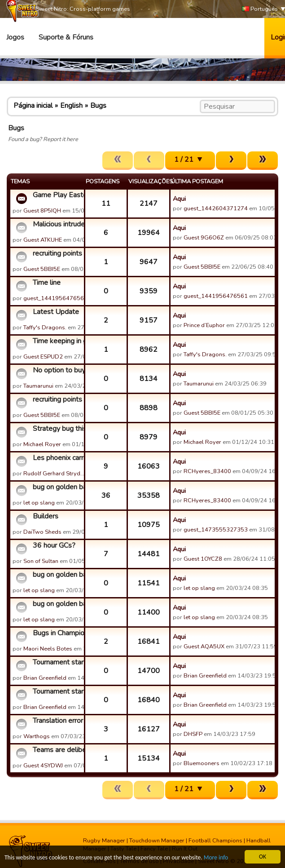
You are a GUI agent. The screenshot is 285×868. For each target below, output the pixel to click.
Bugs (98, 106)
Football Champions (215, 841)
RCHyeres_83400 (207, 471)
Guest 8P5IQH (42, 211)
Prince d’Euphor (204, 325)
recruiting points (57, 253)
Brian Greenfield (45, 678)
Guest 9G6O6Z (204, 238)
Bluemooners (202, 763)
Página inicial (33, 106)
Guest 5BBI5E (42, 269)
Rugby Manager (104, 841)
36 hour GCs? (54, 545)
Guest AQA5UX (204, 647)
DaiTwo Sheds (42, 532)
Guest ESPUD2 (43, 357)
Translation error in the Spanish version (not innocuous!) (57, 721)
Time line (47, 283)
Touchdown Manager (157, 841)
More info (216, 858)
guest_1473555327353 (216, 530)
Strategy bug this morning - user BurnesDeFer (57, 429)
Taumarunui (38, 386)
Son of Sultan (41, 561)
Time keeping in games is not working (57, 341)
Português (260, 9)
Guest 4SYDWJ (43, 766)
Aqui (179, 199)
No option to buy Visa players (57, 370)
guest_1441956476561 (55, 298)
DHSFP (193, 734)
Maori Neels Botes (48, 649)
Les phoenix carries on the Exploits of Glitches (57, 458)
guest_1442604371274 (216, 208)
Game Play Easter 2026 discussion (57, 195)
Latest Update (56, 312)
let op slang (39, 503)
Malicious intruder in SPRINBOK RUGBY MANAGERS (57, 224)
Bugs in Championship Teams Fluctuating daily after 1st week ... (57, 633)
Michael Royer (42, 444)
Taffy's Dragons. (45, 328)
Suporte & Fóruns (66, 37)
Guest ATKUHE (43, 240)
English (71, 106)
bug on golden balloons (57, 487)
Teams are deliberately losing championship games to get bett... (57, 750)
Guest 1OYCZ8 (203, 559)
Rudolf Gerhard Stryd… (54, 474)
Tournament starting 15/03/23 (57, 662)
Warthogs (37, 736)
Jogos (15, 37)
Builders (46, 516)
